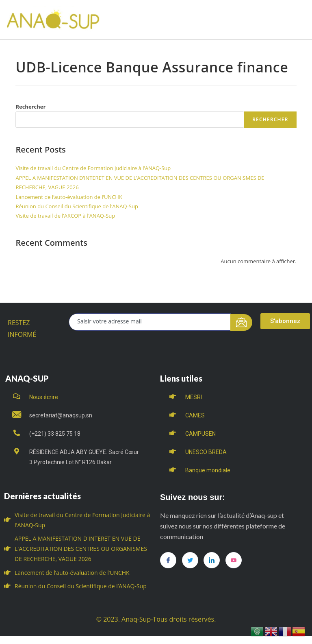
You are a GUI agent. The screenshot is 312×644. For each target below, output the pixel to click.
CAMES (195, 415)
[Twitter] (190, 560)
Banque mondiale (208, 470)
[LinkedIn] (212, 560)
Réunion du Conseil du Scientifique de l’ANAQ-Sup (77, 206)
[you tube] (234, 560)
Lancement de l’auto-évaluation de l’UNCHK (69, 197)
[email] (150, 322)
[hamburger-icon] (297, 21)
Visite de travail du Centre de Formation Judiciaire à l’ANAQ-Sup (93, 168)
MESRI (194, 397)
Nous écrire (44, 397)
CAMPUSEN (200, 434)
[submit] (242, 322)
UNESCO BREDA (206, 452)
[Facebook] (168, 560)
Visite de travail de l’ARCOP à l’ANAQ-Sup (65, 216)
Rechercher (30, 107)
